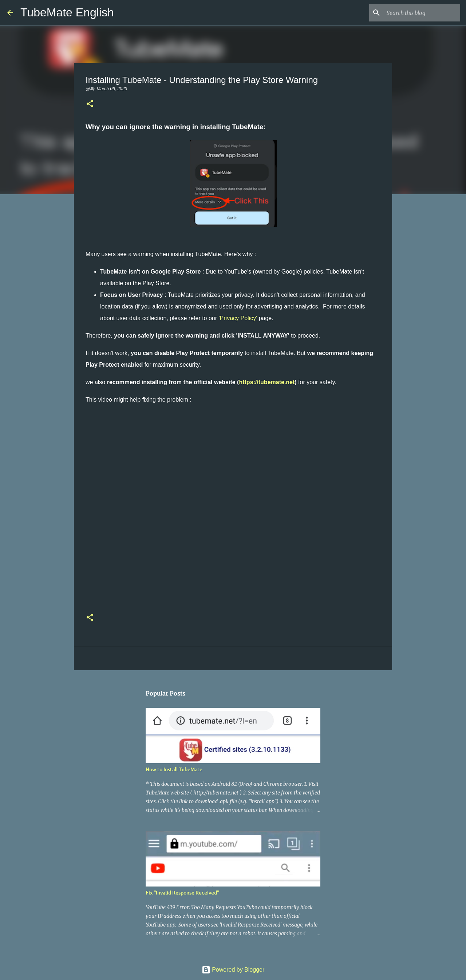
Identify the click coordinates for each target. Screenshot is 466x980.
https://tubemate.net (267, 382)
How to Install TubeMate (174, 769)
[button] (90, 104)
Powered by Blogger (233, 970)
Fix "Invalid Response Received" (182, 893)
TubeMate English (67, 12)
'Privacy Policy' (238, 318)
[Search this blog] (422, 13)
